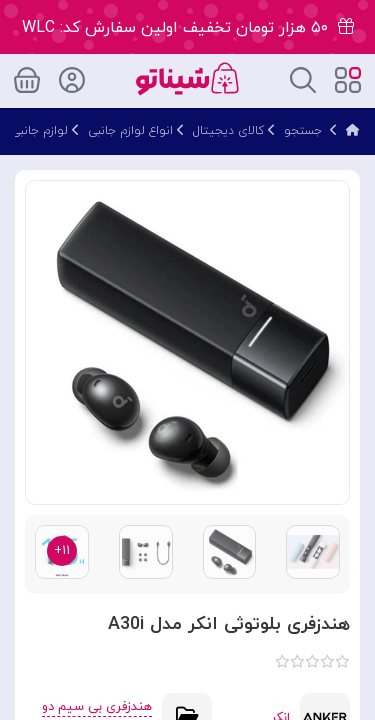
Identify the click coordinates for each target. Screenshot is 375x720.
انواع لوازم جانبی (130, 131)
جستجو (303, 131)
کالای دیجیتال (228, 131)
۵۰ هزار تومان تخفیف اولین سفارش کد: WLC (188, 28)
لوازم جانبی (39, 131)
